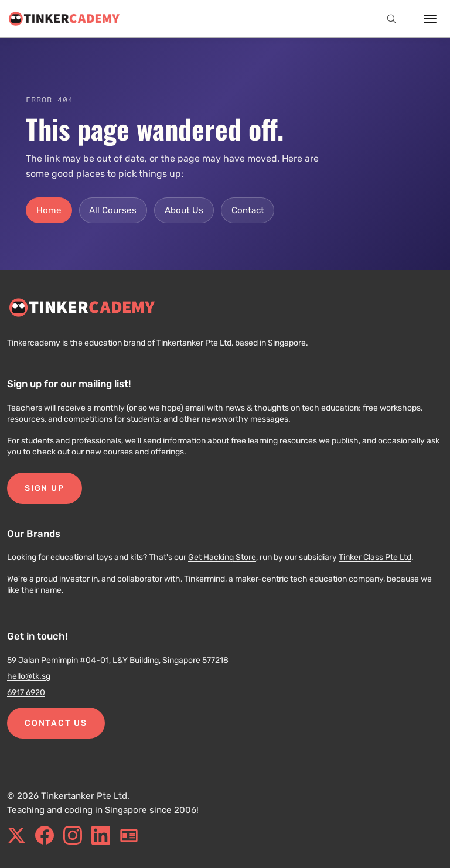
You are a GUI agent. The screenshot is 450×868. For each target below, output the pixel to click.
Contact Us (56, 723)
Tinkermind (204, 579)
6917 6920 (26, 693)
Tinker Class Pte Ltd (375, 557)
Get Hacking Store (222, 557)
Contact (248, 210)
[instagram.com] (73, 835)
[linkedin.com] (101, 835)
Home (49, 210)
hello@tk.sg (29, 676)
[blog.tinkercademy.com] (129, 835)
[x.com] (16, 835)
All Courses (113, 210)
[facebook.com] (45, 835)
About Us (184, 210)
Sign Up (44, 488)
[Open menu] (430, 19)
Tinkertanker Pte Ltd (194, 343)
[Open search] (391, 19)
